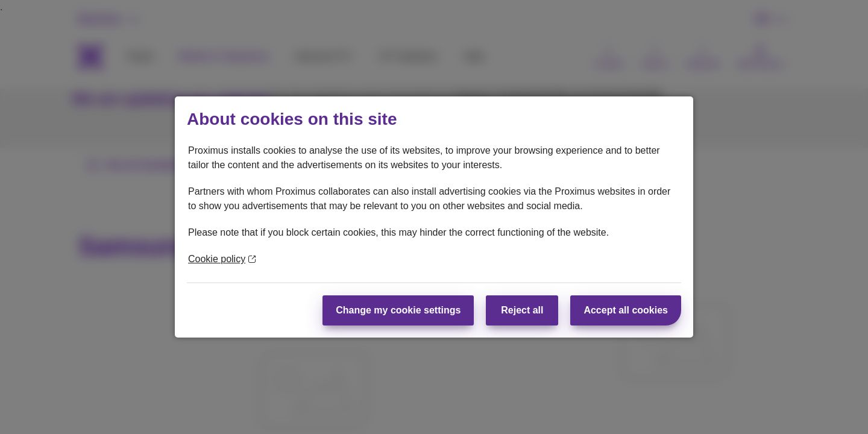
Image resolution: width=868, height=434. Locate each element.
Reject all (522, 310)
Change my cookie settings (398, 310)
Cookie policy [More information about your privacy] (222, 259)
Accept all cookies (626, 310)
